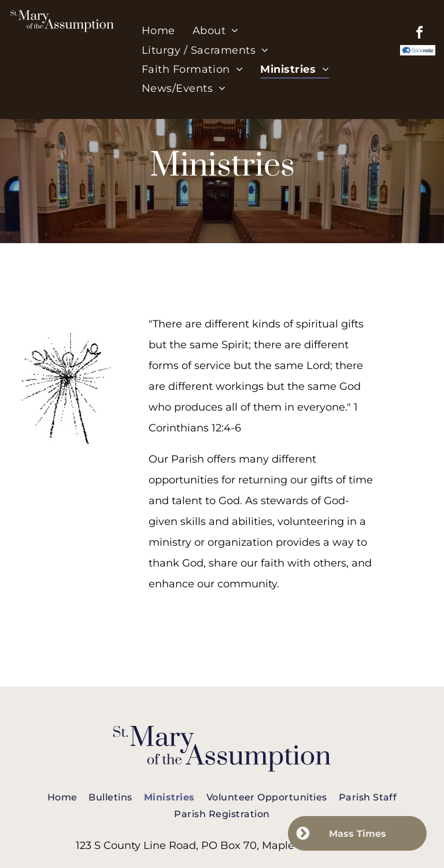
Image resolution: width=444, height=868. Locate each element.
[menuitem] (158, 31)
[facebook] (420, 34)
